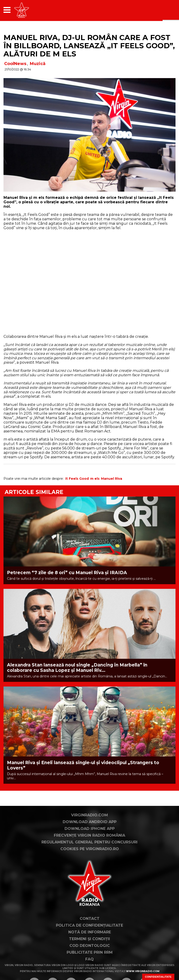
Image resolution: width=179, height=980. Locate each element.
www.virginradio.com (143, 971)
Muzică (38, 64)
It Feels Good (77, 479)
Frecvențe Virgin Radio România (89, 835)
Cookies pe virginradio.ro (90, 849)
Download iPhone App (90, 829)
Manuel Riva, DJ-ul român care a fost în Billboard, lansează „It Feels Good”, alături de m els (89, 46)
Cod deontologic (90, 946)
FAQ (89, 959)
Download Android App (90, 822)
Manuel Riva (112, 479)
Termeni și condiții (89, 939)
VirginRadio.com (89, 815)
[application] (164, 10)
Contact (90, 919)
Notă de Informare (90, 932)
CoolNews (15, 64)
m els (95, 479)
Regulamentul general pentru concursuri (89, 842)
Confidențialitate (158, 977)
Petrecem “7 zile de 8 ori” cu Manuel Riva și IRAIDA (67, 573)
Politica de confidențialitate (89, 925)
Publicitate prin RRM (90, 952)
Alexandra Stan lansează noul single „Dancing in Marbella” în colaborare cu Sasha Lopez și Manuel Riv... (77, 668)
